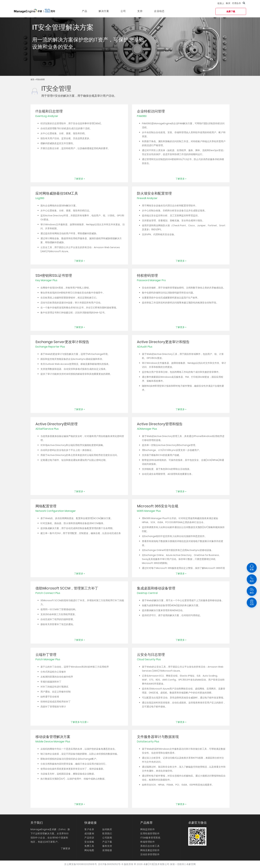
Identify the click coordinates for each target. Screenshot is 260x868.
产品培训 (89, 838)
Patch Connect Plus (48, 593)
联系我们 (107, 833)
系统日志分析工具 (150, 846)
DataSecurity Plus (148, 741)
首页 (33, 79)
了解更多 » (79, 179)
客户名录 (89, 829)
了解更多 (65, 848)
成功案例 (89, 833)
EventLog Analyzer (47, 116)
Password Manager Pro (151, 280)
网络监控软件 (147, 829)
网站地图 (89, 850)
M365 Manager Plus (149, 511)
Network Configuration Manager (56, 511)
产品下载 (107, 842)
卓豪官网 (191, 864)
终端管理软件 (147, 842)
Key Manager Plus (46, 280)
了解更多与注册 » (79, 722)
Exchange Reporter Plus (50, 347)
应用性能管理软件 (150, 833)
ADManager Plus (147, 429)
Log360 (40, 198)
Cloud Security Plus (149, 659)
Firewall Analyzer (147, 198)
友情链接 (107, 850)
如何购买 (107, 829)
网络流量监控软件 (150, 850)
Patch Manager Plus (48, 659)
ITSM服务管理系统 (150, 838)
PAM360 (142, 116)
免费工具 (89, 846)
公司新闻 (107, 838)
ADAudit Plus (145, 347)
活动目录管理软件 (150, 854)
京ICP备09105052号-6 (111, 864)
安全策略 (89, 842)
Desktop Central (147, 593)
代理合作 (236, 3)
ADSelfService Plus (47, 429)
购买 (228, 3)
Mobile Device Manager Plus (53, 741)
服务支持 (107, 846)
